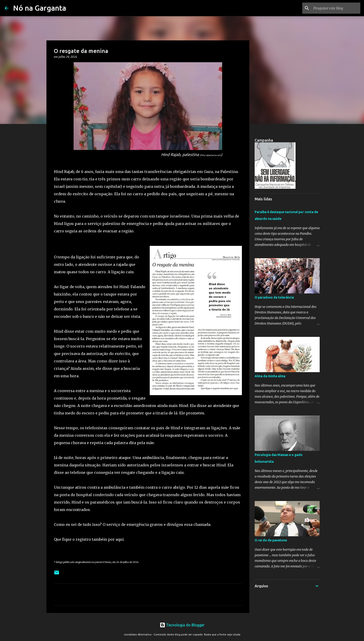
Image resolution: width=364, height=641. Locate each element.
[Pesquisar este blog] (336, 8)
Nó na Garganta (40, 8)
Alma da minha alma (270, 376)
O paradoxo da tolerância (274, 297)
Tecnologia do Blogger (182, 625)
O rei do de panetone (271, 540)
